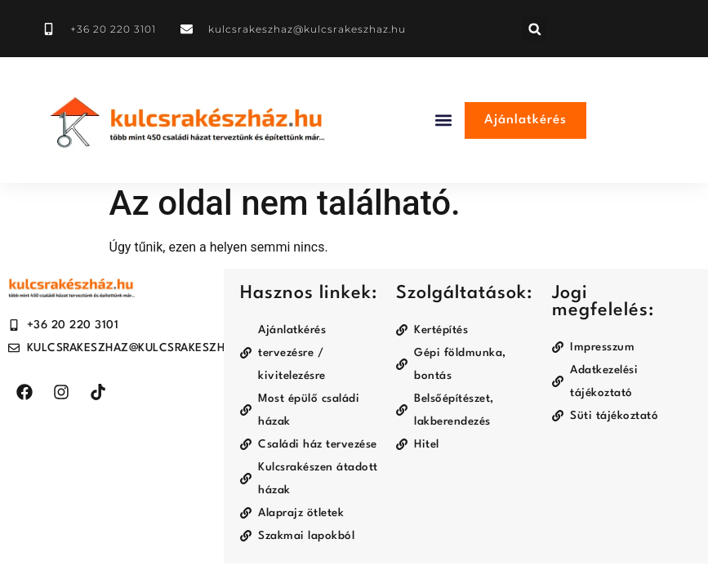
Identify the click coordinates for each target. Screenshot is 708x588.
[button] (534, 29)
